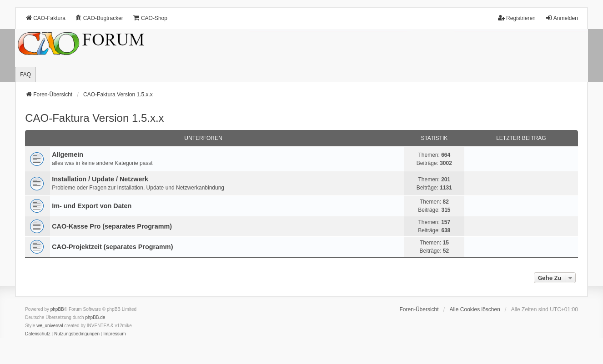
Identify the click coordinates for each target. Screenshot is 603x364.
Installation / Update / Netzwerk (100, 179)
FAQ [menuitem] (25, 75)
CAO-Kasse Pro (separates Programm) (112, 226)
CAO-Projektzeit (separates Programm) (112, 247)
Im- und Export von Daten (92, 206)
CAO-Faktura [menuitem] (45, 18)
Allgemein (68, 155)
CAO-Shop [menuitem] (150, 18)
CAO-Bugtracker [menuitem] (99, 18)
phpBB (57, 309)
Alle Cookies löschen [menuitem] (475, 309)
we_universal (50, 326)
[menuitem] (38, 334)
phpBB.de (95, 317)
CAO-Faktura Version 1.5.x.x (94, 118)
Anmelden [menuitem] (562, 18)
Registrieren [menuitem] (517, 18)
